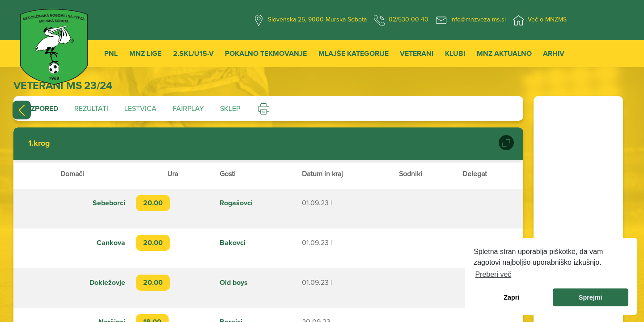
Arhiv (554, 54)
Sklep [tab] (230, 109)
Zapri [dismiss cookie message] (511, 297)
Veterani (417, 54)
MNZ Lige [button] (145, 54)
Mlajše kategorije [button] (354, 54)
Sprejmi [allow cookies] (591, 297)
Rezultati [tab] (91, 109)
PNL (111, 54)
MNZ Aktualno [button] (504, 54)
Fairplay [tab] (188, 109)
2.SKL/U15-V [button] (193, 54)
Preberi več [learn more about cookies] (493, 274)
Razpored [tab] (40, 109)
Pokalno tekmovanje (266, 54)
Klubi (455, 54)
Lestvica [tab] (140, 109)
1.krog (39, 144)
